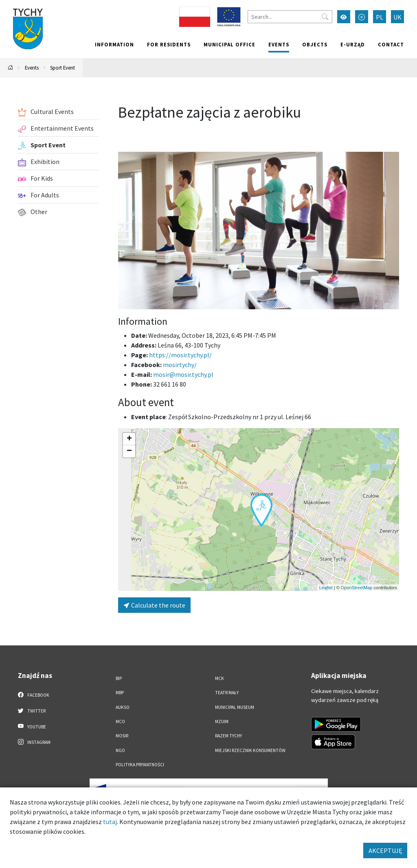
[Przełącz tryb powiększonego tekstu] (362, 17)
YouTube (32, 726)
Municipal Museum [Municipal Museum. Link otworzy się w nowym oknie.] (235, 707)
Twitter (32, 711)
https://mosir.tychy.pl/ (180, 355)
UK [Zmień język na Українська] (397, 17)
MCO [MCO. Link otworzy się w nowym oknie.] (120, 722)
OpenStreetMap (357, 588)
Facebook (34, 695)
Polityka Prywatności (140, 765)
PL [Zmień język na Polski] (380, 17)
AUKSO (123, 707)
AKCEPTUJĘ (385, 851)
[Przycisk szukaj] (325, 17)
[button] (261, 510)
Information (114, 44)
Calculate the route (154, 605)
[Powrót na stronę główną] (11, 68)
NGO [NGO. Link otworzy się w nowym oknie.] (120, 750)
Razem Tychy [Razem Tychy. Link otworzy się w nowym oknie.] (228, 736)
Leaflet (326, 588)
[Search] (290, 17)
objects (315, 44)
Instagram (34, 742)
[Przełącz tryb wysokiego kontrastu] (344, 17)
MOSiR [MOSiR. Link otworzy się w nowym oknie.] (122, 736)
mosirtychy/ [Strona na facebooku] (180, 365)
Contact (391, 44)
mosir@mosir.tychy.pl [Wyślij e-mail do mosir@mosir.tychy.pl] (183, 374)
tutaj (110, 822)
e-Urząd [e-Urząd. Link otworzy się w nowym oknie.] (353, 44)
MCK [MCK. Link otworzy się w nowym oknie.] (219, 678)
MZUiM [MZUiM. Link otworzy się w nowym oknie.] (222, 722)
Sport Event (63, 68)
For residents (169, 44)
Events (279, 44)
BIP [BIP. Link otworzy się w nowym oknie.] (119, 678)
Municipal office (229, 44)
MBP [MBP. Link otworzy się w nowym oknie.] (120, 693)
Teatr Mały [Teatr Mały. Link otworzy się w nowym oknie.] (227, 693)
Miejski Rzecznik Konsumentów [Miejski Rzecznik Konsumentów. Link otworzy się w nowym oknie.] (250, 750)
